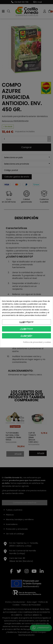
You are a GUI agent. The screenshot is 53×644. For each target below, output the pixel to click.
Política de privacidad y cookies (37, 342)
